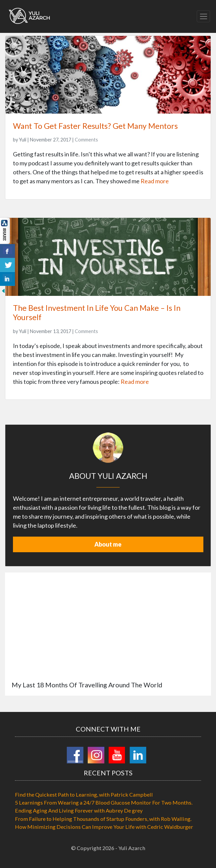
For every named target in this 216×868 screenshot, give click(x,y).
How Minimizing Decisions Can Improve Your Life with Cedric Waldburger (104, 827)
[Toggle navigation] (203, 16)
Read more (155, 181)
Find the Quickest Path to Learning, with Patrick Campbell (84, 794)
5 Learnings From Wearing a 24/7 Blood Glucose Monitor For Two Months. (104, 802)
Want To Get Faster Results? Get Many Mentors (95, 126)
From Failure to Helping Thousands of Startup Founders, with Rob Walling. (103, 819)
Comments (86, 140)
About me (108, 544)
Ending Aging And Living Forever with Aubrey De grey (79, 810)
